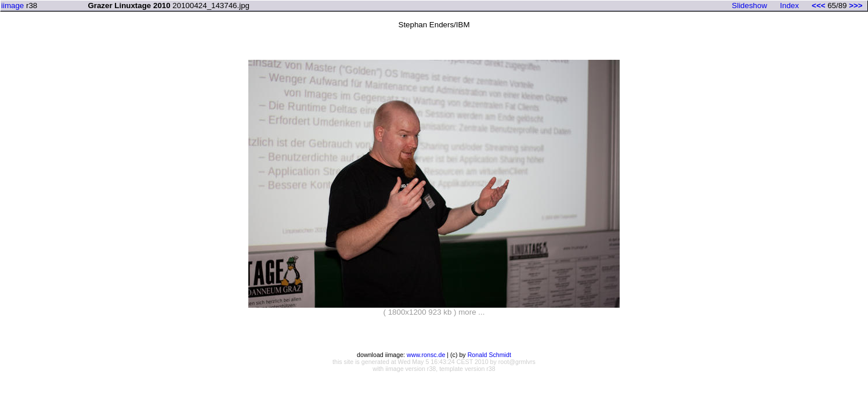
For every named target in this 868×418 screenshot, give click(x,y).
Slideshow (749, 6)
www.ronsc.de (426, 355)
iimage (12, 6)
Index (789, 6)
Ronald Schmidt (489, 355)
